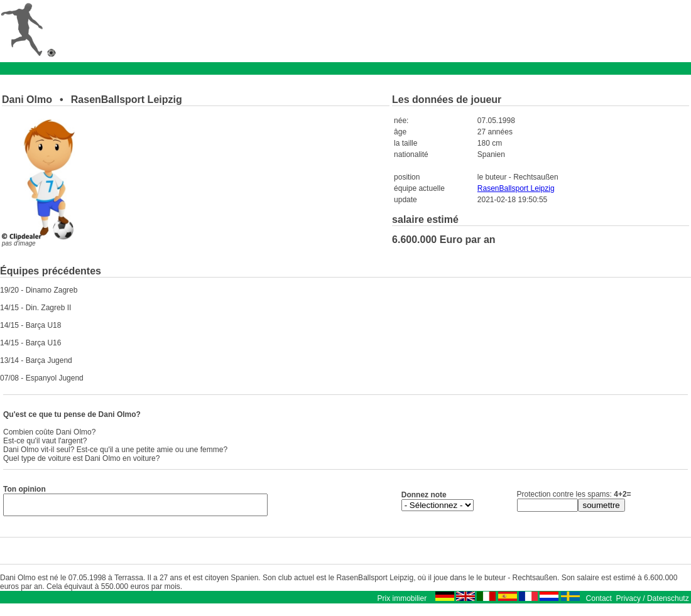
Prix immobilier (402, 602)
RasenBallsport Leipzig (516, 188)
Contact (599, 602)
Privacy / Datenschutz (653, 602)
